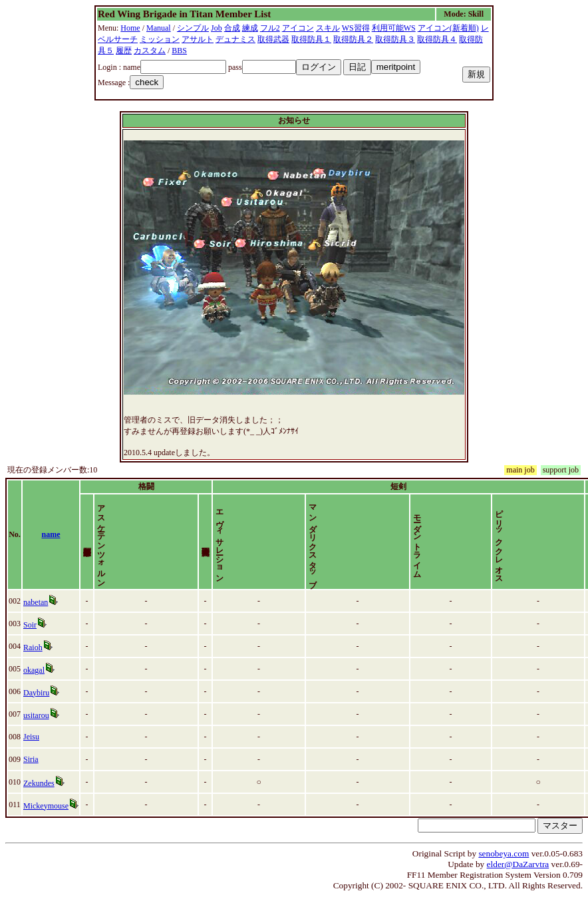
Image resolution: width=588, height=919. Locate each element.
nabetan (36, 625)
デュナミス (235, 39)
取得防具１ (311, 39)
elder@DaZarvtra (518, 887)
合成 (232, 28)
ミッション (160, 39)
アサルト (198, 39)
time (570, 546)
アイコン (298, 28)
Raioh (33, 670)
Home (130, 28)
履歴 (124, 51)
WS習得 (356, 28)
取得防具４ (437, 39)
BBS (179, 51)
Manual (159, 28)
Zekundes (39, 806)
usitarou (36, 738)
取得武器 (273, 39)
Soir (30, 647)
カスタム (150, 51)
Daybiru (36, 715)
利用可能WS (394, 28)
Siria (31, 782)
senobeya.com (504, 876)
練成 (250, 28)
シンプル (193, 28)
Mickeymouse (46, 828)
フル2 (270, 28)
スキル (328, 28)
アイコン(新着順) (448, 28)
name (51, 546)
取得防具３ (395, 39)
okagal (34, 693)
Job (217, 28)
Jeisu (31, 759)
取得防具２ (353, 39)
